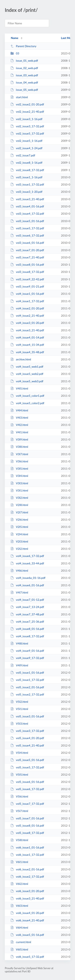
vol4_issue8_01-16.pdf (27, 629)
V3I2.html (19, 498)
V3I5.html (19, 469)
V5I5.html (19, 775)
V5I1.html (19, 709)
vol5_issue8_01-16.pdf (27, 826)
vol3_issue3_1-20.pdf (26, 192)
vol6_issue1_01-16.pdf (27, 847)
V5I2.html (19, 702)
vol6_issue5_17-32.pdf (27, 957)
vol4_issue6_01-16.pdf (27, 585)
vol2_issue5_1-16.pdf (26, 141)
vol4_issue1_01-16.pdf (27, 294)
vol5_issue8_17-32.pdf (27, 833)
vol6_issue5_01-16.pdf (27, 935)
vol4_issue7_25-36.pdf (27, 622)
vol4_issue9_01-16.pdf (27, 651)
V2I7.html (19, 512)
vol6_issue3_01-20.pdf (27, 891)
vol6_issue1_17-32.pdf (27, 855)
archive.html (21, 359)
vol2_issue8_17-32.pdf (27, 170)
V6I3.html (19, 906)
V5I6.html (19, 796)
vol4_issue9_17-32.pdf (27, 658)
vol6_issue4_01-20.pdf (27, 913)
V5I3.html (19, 724)
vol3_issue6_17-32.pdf (27, 235)
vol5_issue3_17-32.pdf (27, 731)
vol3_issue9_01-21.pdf (27, 286)
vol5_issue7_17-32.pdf (27, 804)
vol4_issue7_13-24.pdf (27, 607)
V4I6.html (19, 571)
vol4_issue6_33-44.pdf (27, 563)
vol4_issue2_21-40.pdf (27, 316)
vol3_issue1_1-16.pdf (26, 177)
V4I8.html (19, 643)
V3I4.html (19, 476)
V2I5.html (19, 527)
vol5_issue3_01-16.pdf (27, 716)
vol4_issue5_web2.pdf (27, 374)
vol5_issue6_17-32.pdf (27, 789)
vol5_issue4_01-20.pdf (27, 738)
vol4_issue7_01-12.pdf (27, 600)
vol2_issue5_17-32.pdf (27, 133)
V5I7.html (19, 811)
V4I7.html (19, 592)
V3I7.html (19, 454)
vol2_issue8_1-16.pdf (26, 163)
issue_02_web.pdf (24, 68)
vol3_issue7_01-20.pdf (27, 250)
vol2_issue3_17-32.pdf (27, 126)
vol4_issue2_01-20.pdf (27, 308)
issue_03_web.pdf (24, 75)
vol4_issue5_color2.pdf (27, 403)
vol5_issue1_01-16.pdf (27, 673)
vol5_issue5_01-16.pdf (27, 760)
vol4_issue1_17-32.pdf (27, 301)
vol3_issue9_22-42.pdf (27, 279)
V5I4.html (19, 753)
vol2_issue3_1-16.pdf (26, 119)
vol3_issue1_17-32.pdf (27, 184)
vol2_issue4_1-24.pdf (26, 148)
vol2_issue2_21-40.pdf (27, 112)
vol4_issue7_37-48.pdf (27, 614)
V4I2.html (19, 425)
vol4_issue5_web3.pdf (27, 381)
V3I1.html (19, 490)
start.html (19, 97)
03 (15, 53)
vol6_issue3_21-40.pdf (27, 898)
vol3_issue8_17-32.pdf (27, 272)
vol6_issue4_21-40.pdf (27, 920)
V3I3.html (19, 483)
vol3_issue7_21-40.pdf (27, 257)
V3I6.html (19, 461)
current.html (21, 942)
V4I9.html (19, 665)
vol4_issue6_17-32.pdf (27, 556)
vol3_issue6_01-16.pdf (27, 243)
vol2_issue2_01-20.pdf (27, 104)
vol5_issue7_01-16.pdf (27, 818)
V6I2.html (19, 884)
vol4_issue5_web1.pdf (27, 367)
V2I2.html (19, 549)
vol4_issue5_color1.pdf (27, 396)
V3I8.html (19, 447)
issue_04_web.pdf (24, 82)
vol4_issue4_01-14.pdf (27, 337)
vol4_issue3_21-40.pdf (27, 330)
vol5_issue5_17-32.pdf (27, 767)
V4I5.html (19, 388)
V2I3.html (19, 541)
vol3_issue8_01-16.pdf (27, 265)
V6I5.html (19, 949)
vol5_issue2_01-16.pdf (27, 687)
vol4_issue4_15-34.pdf (27, 345)
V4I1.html (19, 432)
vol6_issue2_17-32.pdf (27, 876)
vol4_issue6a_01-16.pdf (28, 578)
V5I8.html (19, 840)
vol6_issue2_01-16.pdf (27, 869)
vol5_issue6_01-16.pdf (27, 782)
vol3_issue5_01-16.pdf (27, 221)
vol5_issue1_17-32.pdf (27, 680)
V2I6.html (19, 520)
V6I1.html (19, 862)
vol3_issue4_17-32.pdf (27, 214)
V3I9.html (19, 439)
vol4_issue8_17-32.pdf (27, 636)
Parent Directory (23, 46)
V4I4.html (19, 410)
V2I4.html (19, 534)
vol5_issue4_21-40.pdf (27, 745)
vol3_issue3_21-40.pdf (27, 199)
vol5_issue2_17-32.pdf (27, 694)
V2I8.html (19, 505)
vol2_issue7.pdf (23, 155)
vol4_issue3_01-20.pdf (27, 323)
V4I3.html (19, 418)
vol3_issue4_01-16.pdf (27, 206)
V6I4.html (19, 927)
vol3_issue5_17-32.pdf (27, 228)
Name (14, 38)
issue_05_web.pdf (24, 90)
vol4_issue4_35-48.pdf (27, 352)
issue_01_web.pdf (24, 61)
